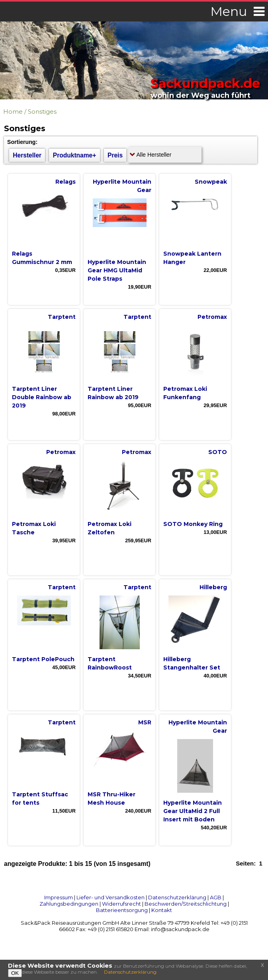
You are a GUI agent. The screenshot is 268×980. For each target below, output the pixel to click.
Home (13, 112)
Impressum (59, 897)
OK (15, 973)
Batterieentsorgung (122, 910)
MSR (145, 722)
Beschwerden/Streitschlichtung (186, 904)
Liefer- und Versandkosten (111, 897)
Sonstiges (42, 112)
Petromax (212, 317)
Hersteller (27, 155)
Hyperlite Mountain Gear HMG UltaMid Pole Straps (117, 270)
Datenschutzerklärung (177, 897)
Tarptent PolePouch (43, 659)
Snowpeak (211, 182)
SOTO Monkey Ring (193, 524)
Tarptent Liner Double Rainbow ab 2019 (42, 397)
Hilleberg (213, 587)
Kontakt (162, 910)
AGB (216, 897)
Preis (115, 155)
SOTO (218, 452)
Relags (66, 182)
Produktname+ (75, 155)
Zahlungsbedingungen (69, 904)
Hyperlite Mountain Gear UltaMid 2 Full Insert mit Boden (193, 811)
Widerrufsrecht (121, 904)
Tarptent (62, 317)
